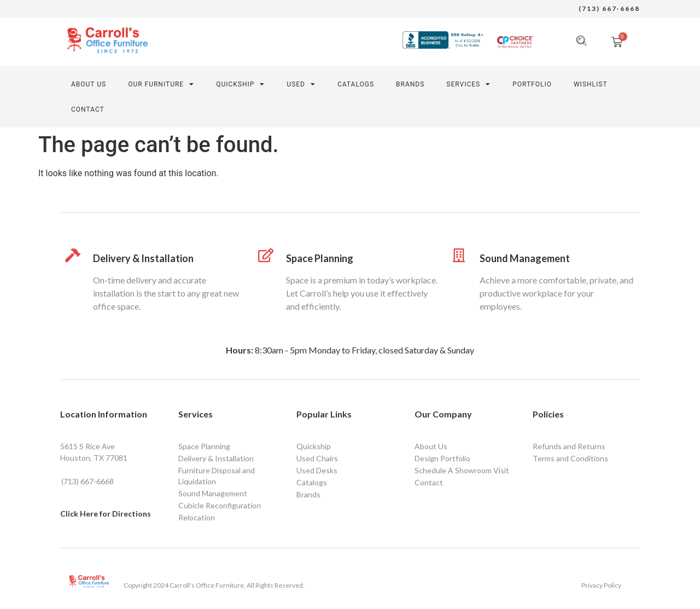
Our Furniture (161, 84)
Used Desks (317, 470)
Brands (410, 84)
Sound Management (525, 258)
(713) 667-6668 (609, 8)
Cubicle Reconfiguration (220, 505)
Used (301, 84)
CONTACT (88, 109)
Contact (429, 482)
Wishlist (591, 84)
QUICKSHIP (240, 84)
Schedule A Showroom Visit (462, 470)
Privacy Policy (601, 585)
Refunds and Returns (569, 446)
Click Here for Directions (106, 514)
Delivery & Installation (143, 258)
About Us (89, 84)
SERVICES (468, 84)
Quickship (314, 446)
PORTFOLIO (532, 84)
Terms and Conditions (570, 458)
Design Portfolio (442, 458)
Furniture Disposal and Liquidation (217, 476)
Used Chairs (317, 458)
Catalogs (356, 84)
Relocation (197, 517)
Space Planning (320, 258)
